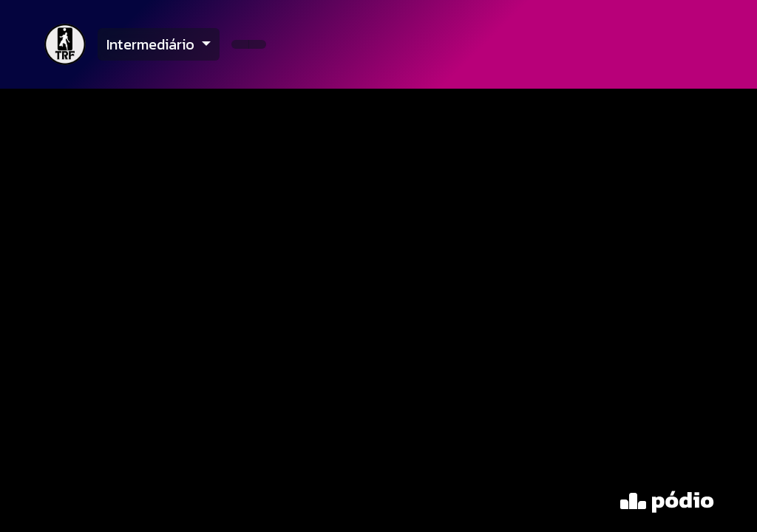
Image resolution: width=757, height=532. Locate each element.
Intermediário (152, 44)
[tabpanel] (378, 310)
